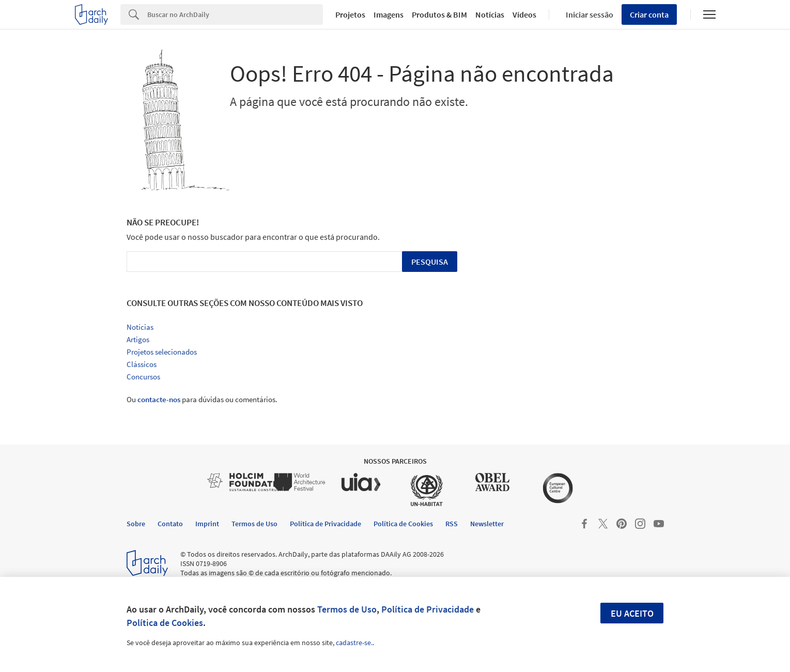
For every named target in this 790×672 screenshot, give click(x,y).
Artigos (138, 339)
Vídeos (524, 14)
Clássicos (142, 364)
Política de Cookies (165, 623)
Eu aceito (632, 613)
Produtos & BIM (439, 14)
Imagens (389, 14)
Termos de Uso (347, 609)
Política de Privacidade (428, 609)
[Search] (235, 14)
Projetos (350, 14)
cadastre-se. (354, 643)
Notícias (490, 14)
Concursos (143, 377)
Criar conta (649, 14)
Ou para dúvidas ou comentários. (202, 399)
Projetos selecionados (162, 352)
